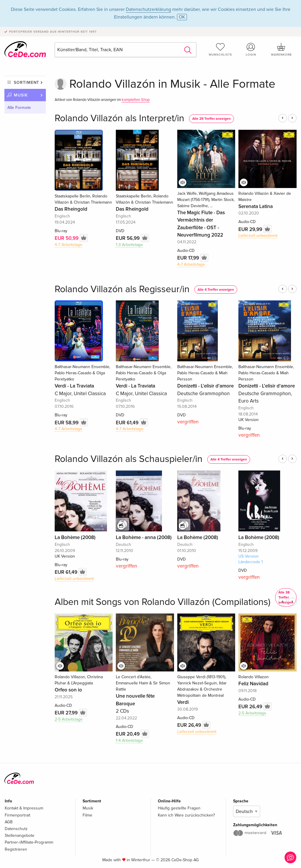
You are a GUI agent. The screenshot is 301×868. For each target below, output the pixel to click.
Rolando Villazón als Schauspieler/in (129, 459)
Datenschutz (16, 829)
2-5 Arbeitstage (69, 719)
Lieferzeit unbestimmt (258, 236)
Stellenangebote (20, 835)
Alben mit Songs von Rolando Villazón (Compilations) (163, 602)
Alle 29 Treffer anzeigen (211, 119)
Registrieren (16, 849)
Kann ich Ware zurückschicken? (186, 815)
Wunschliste (220, 49)
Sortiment (26, 83)
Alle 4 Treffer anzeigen (216, 290)
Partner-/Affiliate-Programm (29, 842)
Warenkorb (281, 49)
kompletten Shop (136, 100)
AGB (9, 822)
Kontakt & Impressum (24, 808)
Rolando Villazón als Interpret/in (119, 118)
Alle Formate (19, 108)
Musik (21, 95)
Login (251, 49)
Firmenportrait (17, 815)
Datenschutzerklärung (148, 9)
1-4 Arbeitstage (129, 740)
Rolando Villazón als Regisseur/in (122, 289)
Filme (87, 815)
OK (182, 17)
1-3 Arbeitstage (129, 245)
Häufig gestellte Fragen (179, 808)
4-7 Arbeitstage (68, 245)
